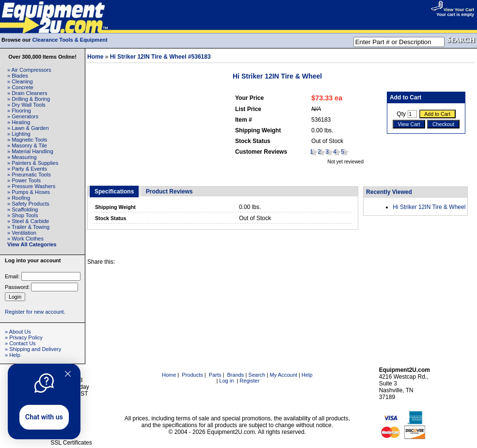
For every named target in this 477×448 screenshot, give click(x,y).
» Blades (18, 76)
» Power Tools (24, 180)
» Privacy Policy (24, 337)
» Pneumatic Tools (29, 175)
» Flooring (19, 111)
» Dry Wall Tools (26, 105)
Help (307, 375)
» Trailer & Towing (28, 227)
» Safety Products (28, 204)
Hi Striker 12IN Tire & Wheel (429, 207)
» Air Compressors (29, 70)
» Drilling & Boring (29, 99)
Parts (215, 375)
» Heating (19, 122)
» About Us (18, 332)
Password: (17, 287)
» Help (13, 355)
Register (249, 381)
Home (95, 57)
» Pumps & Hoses (29, 192)
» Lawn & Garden (28, 128)
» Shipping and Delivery (33, 349)
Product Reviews (169, 192)
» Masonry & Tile (27, 145)
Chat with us (44, 417)
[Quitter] (68, 374)
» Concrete (20, 87)
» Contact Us (20, 343)
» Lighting (19, 134)
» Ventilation (22, 233)
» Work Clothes (25, 239)
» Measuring (22, 157)
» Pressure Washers (31, 186)
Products (192, 375)
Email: (12, 276)
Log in (226, 381)
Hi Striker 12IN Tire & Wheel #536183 (160, 57)
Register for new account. (35, 312)
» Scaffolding (23, 209)
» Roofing (19, 198)
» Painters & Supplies (33, 163)
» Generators (23, 116)
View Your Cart (452, 10)
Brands (236, 375)
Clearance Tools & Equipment (70, 40)
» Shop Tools (23, 215)
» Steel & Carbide (28, 221)
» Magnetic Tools (27, 140)
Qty (401, 114)
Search (257, 375)
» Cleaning (20, 81)
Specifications (114, 192)
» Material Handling (30, 151)
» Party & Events (27, 169)
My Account (283, 375)
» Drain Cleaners (27, 93)
